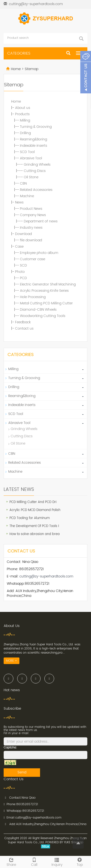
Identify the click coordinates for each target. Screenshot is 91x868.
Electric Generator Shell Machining (48, 284)
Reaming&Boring (33, 139)
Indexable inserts (33, 146)
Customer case (33, 259)
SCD (23, 265)
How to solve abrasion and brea (35, 534)
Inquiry (57, 862)
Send (22, 772)
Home (16, 69)
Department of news (41, 221)
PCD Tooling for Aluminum (30, 518)
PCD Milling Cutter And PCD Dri (33, 502)
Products (22, 114)
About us (23, 108)
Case (19, 247)
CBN (23, 183)
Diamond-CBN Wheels (38, 310)
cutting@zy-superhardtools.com (36, 4)
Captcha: (10, 748)
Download (23, 234)
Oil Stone (31, 177)
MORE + (12, 661)
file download (31, 240)
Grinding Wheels (37, 165)
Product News (31, 209)
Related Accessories (36, 190)
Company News (33, 215)
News (19, 202)
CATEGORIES (19, 53)
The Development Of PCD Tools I (34, 526)
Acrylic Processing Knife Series (44, 291)
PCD (23, 278)
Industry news (31, 228)
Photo (20, 272)
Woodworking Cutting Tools (43, 316)
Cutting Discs (35, 171)
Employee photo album (39, 253)
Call (34, 862)
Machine (27, 196)
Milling (25, 120)
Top (80, 862)
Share (11, 862)
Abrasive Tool (31, 158)
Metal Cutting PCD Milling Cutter (46, 303)
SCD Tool (27, 152)
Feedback (23, 322)
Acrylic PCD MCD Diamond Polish (35, 510)
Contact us (24, 329)
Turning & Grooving (36, 127)
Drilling (25, 133)
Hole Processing (33, 297)
